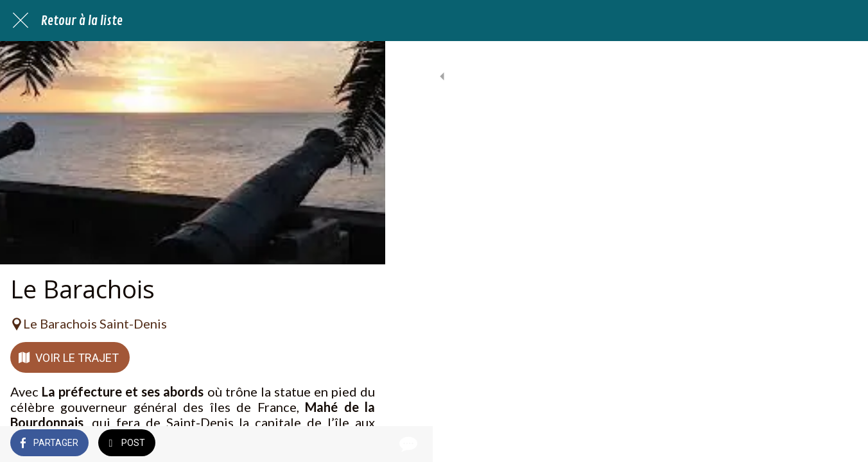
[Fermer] (21, 21)
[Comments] (360, 444)
